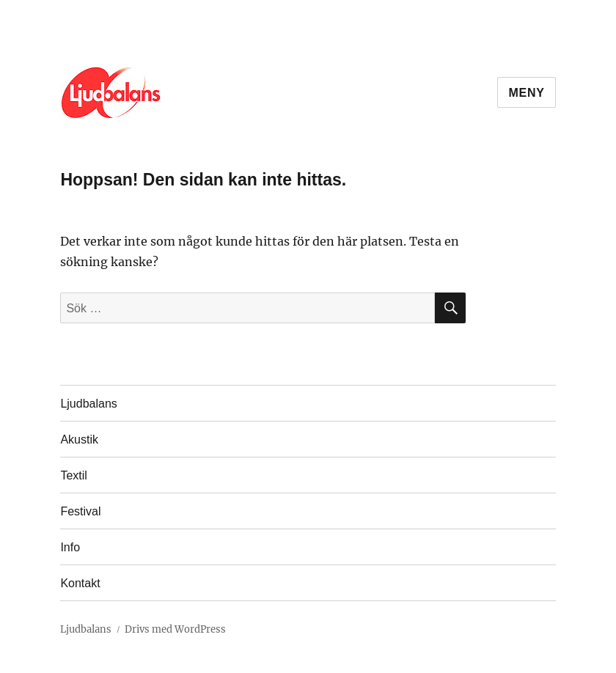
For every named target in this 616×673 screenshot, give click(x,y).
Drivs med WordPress (175, 629)
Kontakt (80, 583)
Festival (80, 511)
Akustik (79, 440)
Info (70, 547)
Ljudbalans (88, 404)
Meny (526, 93)
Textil (73, 475)
